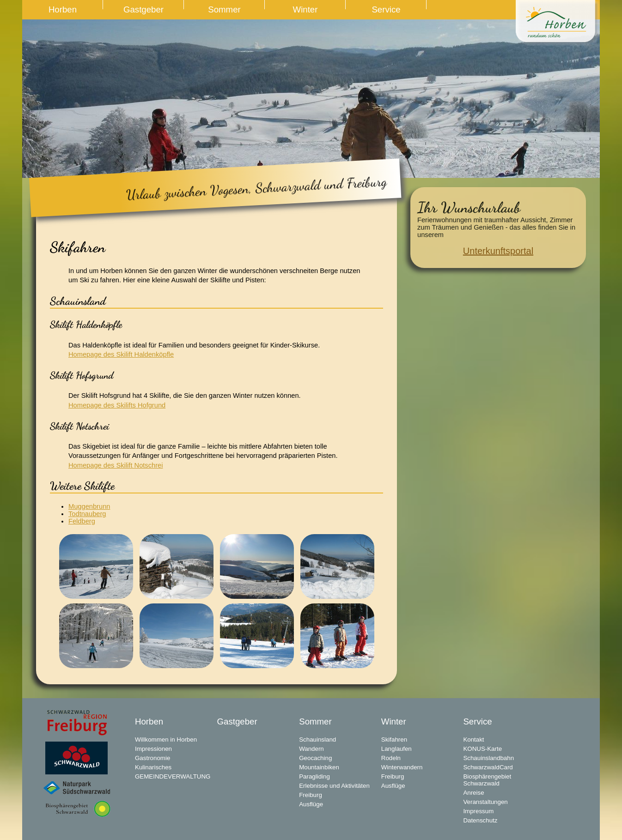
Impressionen (153, 749)
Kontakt (473, 740)
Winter (305, 9)
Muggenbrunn (89, 506)
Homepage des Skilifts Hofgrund (117, 405)
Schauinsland (317, 740)
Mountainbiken (319, 767)
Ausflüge (311, 804)
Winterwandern (402, 767)
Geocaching (315, 758)
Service (386, 9)
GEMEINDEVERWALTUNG (173, 776)
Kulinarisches (153, 767)
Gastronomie (152, 758)
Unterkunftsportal (498, 251)
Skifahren (394, 740)
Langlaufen (396, 749)
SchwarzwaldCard (488, 767)
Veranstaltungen (485, 802)
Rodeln (391, 758)
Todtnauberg (87, 514)
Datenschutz (480, 820)
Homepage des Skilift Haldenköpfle (121, 354)
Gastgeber (143, 9)
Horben (63, 9)
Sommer (224, 9)
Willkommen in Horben (166, 740)
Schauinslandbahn (488, 758)
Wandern (311, 749)
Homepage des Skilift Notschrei (116, 465)
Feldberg (82, 521)
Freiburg (311, 795)
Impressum (478, 811)
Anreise (473, 793)
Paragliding (314, 776)
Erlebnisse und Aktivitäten (334, 786)
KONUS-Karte (482, 749)
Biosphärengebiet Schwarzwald (487, 780)
